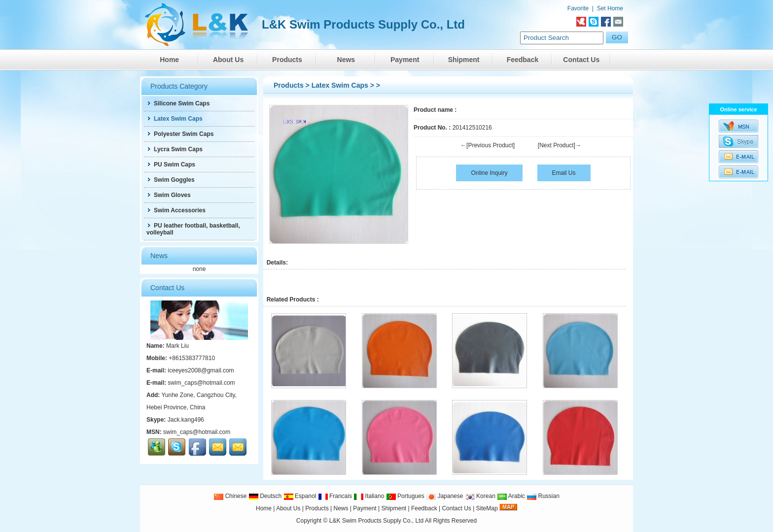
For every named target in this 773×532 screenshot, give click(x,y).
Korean (480, 496)
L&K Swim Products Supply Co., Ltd (377, 521)
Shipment (464, 60)
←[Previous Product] (488, 145)
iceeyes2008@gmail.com (201, 370)
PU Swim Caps (171, 165)
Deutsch (265, 496)
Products (287, 60)
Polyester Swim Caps (180, 134)
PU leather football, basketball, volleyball (193, 229)
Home (169, 60)
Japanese (444, 496)
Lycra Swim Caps (175, 149)
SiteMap (487, 508)
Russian (543, 496)
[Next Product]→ (560, 145)
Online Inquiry (489, 173)
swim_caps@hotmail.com (201, 383)
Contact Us (581, 60)
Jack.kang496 (186, 420)
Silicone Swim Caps (178, 103)
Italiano (369, 496)
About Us (228, 60)
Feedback (523, 60)
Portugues (405, 496)
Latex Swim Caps (340, 85)
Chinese (230, 496)
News (346, 60)
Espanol (300, 496)
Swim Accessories (176, 210)
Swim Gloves (169, 195)
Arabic (511, 496)
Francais (335, 496)
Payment (405, 60)
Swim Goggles (171, 180)
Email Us (564, 173)
